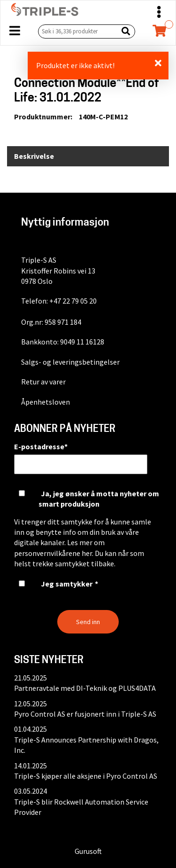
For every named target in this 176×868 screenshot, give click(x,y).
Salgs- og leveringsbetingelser (70, 362)
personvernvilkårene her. (54, 553)
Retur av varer (43, 382)
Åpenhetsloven (46, 402)
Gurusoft (88, 851)
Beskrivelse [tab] (34, 156)
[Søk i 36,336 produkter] (76, 31)
